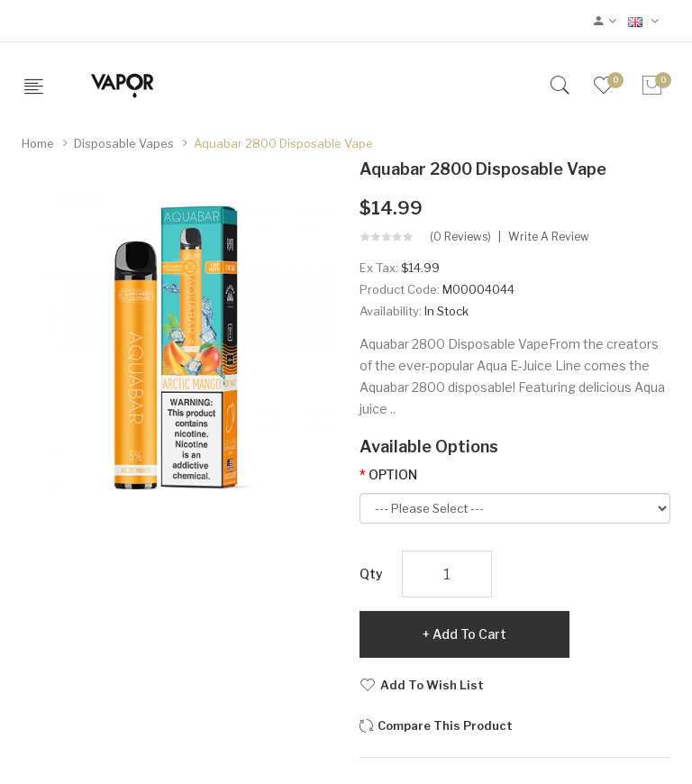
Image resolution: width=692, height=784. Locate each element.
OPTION (393, 474)
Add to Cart (469, 634)
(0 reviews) (460, 237)
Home (38, 143)
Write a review (549, 237)
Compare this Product (445, 725)
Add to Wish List (432, 685)
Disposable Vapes (124, 143)
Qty (371, 574)
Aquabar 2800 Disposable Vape (283, 143)
